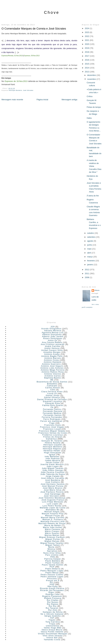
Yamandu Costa (52, 640)
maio (90, 249)
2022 (87, 36)
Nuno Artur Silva (52, 553)
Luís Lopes (53, 504)
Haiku (89, 118)
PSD (52, 584)
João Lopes (53, 466)
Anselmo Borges (52, 352)
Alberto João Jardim (53, 336)
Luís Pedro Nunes (52, 506)
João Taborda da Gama (53, 474)
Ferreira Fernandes (52, 417)
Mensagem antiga (69, 100)
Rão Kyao (53, 586)
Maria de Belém (53, 525)
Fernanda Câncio (52, 409)
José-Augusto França (53, 500)
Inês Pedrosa (53, 458)
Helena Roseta (53, 443)
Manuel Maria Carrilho (53, 518)
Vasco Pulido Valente (52, 632)
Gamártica (51, 439)
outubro (91, 233)
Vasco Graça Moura (52, 630)
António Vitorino (53, 374)
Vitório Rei (52, 638)
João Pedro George (53, 470)
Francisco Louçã (52, 429)
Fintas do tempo (94, 107)
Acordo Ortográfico (51, 329)
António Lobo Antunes (52, 368)
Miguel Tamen (53, 545)
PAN (53, 557)
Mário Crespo (52, 531)
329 (53, 327)
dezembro (92, 75)
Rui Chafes (53, 600)
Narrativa (52, 551)
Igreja (52, 455)
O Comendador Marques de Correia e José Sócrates (34, 29)
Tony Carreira (53, 622)
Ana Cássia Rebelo (52, 342)
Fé (52, 407)
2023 (87, 32)
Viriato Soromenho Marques (53, 634)
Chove (52, 12)
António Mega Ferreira (53, 370)
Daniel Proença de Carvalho (52, 399)
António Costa (51, 360)
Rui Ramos (53, 604)
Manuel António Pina (53, 514)
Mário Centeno (53, 529)
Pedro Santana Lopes (52, 577)
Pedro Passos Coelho (52, 575)
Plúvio (97, 290)
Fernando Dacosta (53, 411)
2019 (87, 48)
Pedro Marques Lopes (52, 571)
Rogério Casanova (52, 596)
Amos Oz (53, 340)
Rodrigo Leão (53, 594)
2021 (87, 40)
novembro (92, 79)
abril (89, 253)
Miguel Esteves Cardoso (52, 537)
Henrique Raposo (52, 449)
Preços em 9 (53, 580)
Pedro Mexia (52, 573)
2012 (87, 270)
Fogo (52, 423)
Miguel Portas (53, 539)
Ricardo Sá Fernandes (52, 590)
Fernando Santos (53, 415)
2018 (87, 52)
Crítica (90, 96)
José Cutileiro (53, 482)
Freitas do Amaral (53, 437)
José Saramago (53, 494)
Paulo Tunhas (53, 563)
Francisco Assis (53, 425)
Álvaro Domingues (53, 338)
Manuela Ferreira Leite (53, 521)
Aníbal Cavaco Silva (52, 350)
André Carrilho (53, 346)
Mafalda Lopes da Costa (53, 508)
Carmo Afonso (53, 388)
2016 (87, 60)
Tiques (52, 620)
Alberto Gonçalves (52, 334)
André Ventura (52, 348)
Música (51, 549)
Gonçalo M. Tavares (52, 441)
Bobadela (52, 384)
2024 (87, 28)
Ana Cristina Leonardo (53, 344)
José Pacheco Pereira (52, 492)
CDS (53, 390)
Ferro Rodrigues (52, 419)
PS (51, 582)
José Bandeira (53, 480)
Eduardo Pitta (53, 403)
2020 (87, 44)
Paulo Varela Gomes (53, 565)
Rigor (51, 592)
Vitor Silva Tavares (53, 636)
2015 (87, 64)
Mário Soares (52, 533)
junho (90, 245)
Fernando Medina (52, 413)
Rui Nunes (53, 602)
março (90, 257)
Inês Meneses (52, 457)
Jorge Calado (53, 476)
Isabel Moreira (53, 460)
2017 (87, 56)
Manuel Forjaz (53, 516)
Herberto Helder (52, 451)
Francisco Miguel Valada (52, 431)
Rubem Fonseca (53, 598)
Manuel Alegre (52, 512)
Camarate (52, 386)
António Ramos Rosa (53, 372)
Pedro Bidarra (53, 569)
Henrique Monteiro (15, 90)
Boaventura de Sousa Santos (52, 382)
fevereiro (91, 261)
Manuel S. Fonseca (53, 519)
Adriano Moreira (53, 331)
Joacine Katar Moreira (52, 464)
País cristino (52, 555)
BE (52, 380)
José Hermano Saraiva (53, 484)
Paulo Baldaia (53, 561)
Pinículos (52, 579)
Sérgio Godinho (53, 616)
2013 (87, 72)
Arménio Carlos (53, 376)
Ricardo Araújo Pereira (52, 588)
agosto (91, 241)
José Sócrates (28, 90)
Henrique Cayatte (53, 445)
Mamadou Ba (53, 510)
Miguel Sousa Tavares (52, 543)
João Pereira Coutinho (53, 472)
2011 (87, 273)
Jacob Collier (53, 462)
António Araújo (52, 354)
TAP (52, 618)
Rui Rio (53, 606)
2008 (87, 277)
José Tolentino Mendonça (52, 498)
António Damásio (53, 362)
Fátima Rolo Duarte (53, 405)
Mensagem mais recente (12, 100)
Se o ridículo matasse (52, 614)
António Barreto (53, 358)
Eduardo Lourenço (53, 401)
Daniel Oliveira (52, 397)
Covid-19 (52, 394)
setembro (92, 237)
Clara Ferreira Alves (52, 392)
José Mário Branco (53, 488)
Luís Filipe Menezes (53, 502)
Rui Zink (53, 610)
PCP (52, 567)
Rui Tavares (52, 608)
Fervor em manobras (51, 421)
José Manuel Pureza (53, 486)
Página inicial (42, 100)
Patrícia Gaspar (53, 559)
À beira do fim (93, 196)
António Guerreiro (51, 364)
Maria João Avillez (53, 527)
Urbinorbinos (53, 626)
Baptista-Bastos (53, 378)
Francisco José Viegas (52, 427)
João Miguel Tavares (53, 468)
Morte (51, 547)
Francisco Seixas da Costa (53, 433)
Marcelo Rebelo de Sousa (52, 523)
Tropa (52, 624)
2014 (87, 68)
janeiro (91, 265)
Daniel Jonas (53, 395)
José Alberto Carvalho (53, 478)
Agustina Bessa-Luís (53, 333)
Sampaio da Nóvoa (53, 612)
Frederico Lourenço (53, 435)
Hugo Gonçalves (53, 453)
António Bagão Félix (52, 356)
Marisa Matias (52, 535)
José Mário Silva (53, 490)
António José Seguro (52, 366)
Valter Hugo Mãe (53, 628)
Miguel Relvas (52, 541)
